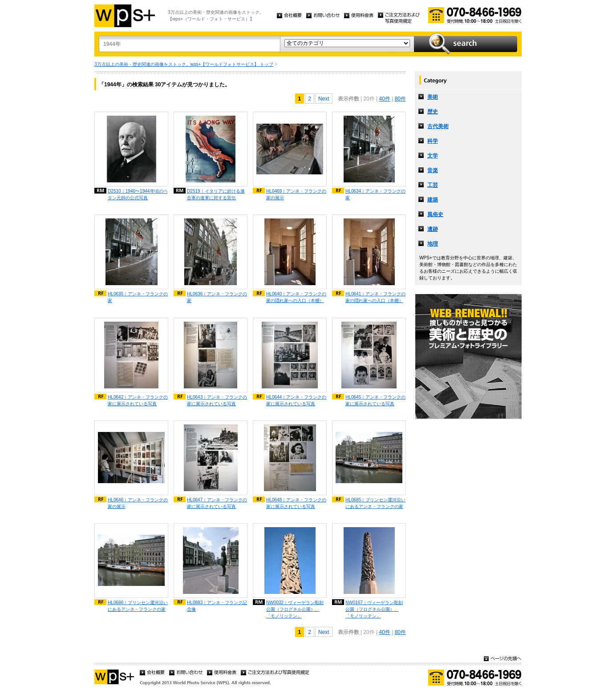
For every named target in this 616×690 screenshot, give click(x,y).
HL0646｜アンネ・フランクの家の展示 (138, 503)
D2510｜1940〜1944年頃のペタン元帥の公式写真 (138, 194)
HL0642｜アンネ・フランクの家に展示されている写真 (138, 400)
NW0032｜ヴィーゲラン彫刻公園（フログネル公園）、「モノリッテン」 (295, 609)
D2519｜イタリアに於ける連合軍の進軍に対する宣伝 (216, 194)
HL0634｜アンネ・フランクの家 (375, 194)
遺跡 (433, 229)
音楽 (433, 170)
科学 (433, 141)
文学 (433, 156)
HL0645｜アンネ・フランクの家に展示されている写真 (375, 400)
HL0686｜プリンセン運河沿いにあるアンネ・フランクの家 (138, 606)
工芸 (433, 185)
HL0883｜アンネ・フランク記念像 (217, 606)
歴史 (433, 112)
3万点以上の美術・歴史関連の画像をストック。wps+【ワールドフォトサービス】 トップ (184, 64)
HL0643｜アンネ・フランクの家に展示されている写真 (217, 400)
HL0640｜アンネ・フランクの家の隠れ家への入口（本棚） (296, 297)
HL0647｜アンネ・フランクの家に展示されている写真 (217, 503)
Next (324, 99)
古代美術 (438, 126)
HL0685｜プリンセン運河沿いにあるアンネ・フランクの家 (375, 503)
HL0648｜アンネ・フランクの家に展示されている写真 (296, 503)
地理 (433, 244)
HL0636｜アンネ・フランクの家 (217, 297)
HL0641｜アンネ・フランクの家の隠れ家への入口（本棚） (375, 297)
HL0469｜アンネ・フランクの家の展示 (296, 194)
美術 (433, 97)
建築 (433, 200)
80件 (400, 99)
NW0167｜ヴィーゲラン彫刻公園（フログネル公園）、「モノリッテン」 (374, 609)
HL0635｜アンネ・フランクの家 (138, 297)
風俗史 (435, 214)
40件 (384, 99)
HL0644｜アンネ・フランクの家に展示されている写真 (296, 400)
